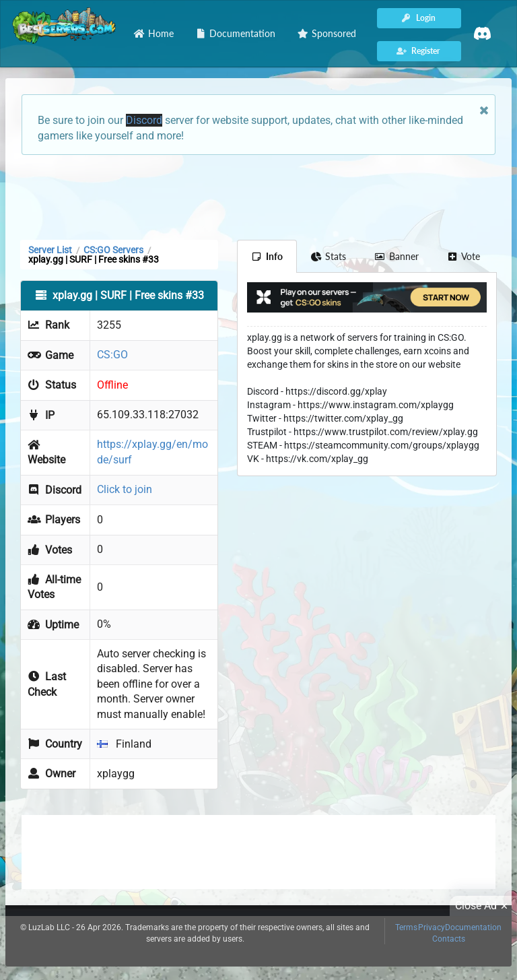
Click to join (125, 489)
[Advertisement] (258, 196)
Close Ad (483, 906)
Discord (144, 120)
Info (267, 256)
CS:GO (112, 355)
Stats (329, 256)
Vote (464, 256)
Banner (397, 256)
